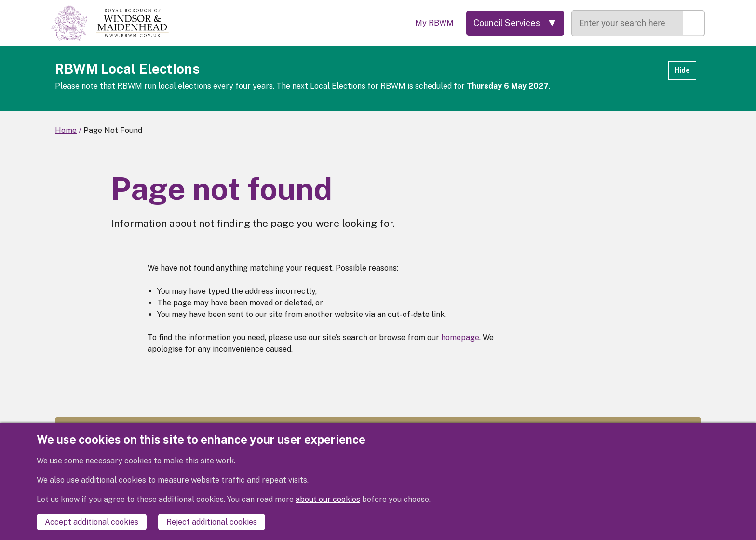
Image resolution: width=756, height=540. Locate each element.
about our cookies (328, 499)
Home (66, 130)
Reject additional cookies (212, 522)
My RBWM (434, 23)
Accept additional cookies (92, 522)
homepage (460, 337)
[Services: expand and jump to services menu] (515, 23)
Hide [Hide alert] (682, 70)
